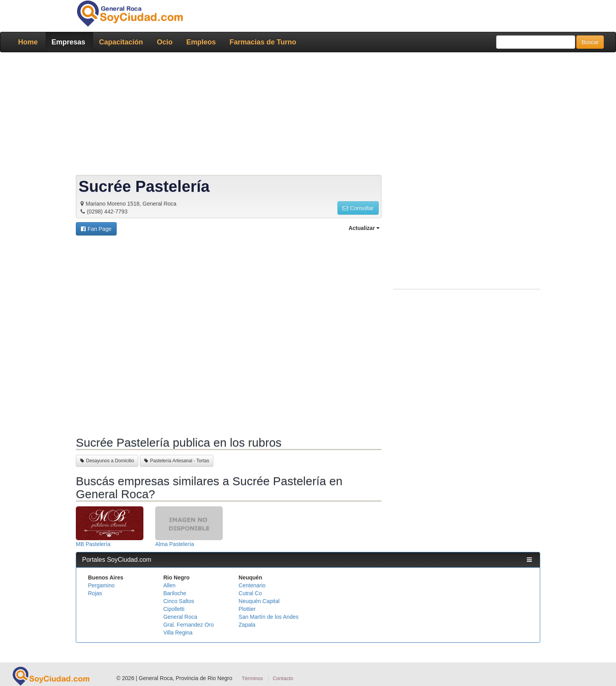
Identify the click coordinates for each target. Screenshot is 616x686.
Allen (170, 585)
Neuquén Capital (259, 601)
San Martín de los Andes (269, 617)
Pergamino (101, 585)
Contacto (283, 678)
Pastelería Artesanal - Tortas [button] (177, 461)
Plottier (247, 609)
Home (28, 42)
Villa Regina (178, 633)
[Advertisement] (306, 115)
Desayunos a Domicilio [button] (107, 461)
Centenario (252, 585)
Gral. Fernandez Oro (189, 625)
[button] (96, 229)
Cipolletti (174, 609)
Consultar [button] (358, 208)
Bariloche (175, 593)
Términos (252, 678)
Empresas (68, 42)
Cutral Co (250, 593)
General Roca (180, 617)
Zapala (247, 625)
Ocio (165, 42)
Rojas (95, 593)
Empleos (201, 42)
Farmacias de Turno (263, 42)
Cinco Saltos (179, 601)
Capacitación (121, 42)
